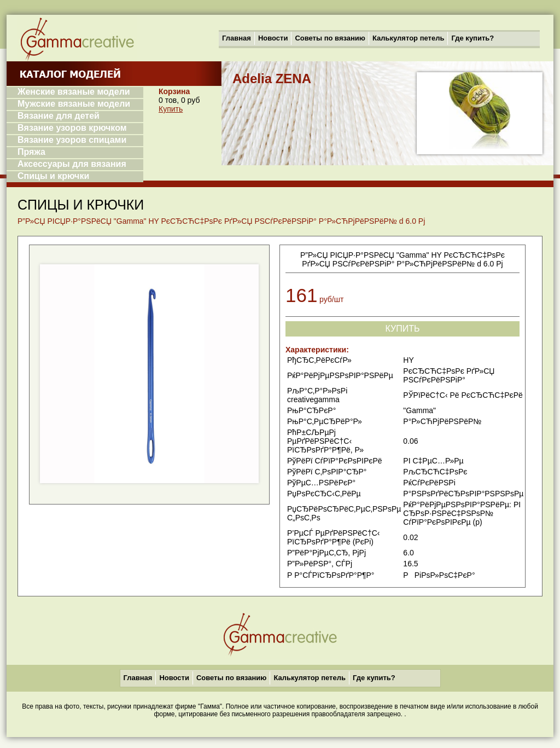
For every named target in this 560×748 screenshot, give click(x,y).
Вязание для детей (59, 116)
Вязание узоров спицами (72, 140)
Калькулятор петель (408, 38)
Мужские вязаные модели (74, 104)
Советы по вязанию (330, 38)
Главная (237, 38)
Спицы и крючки (53, 176)
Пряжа (31, 152)
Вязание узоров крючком (72, 128)
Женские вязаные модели (74, 92)
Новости (273, 38)
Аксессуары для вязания (72, 164)
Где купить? (472, 38)
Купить (171, 109)
